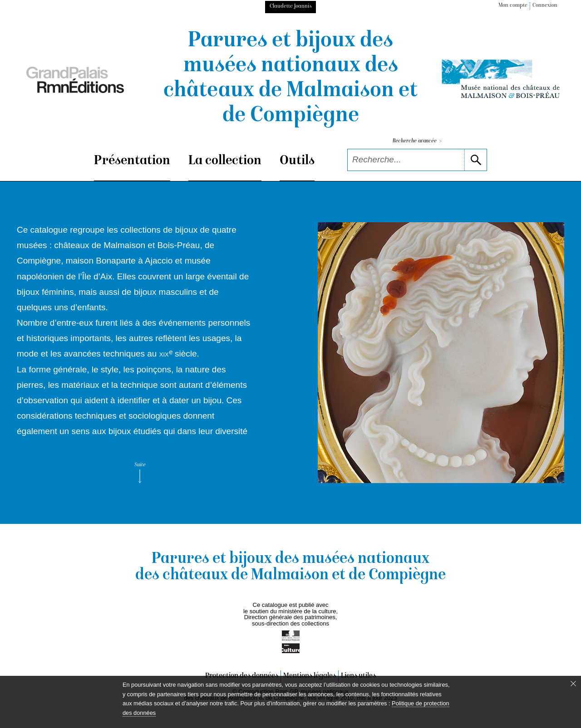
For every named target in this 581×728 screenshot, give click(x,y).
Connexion (545, 6)
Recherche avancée (417, 141)
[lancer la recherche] (475, 160)
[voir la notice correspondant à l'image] (441, 353)
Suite (140, 473)
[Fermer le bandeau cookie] (573, 684)
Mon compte (513, 6)
